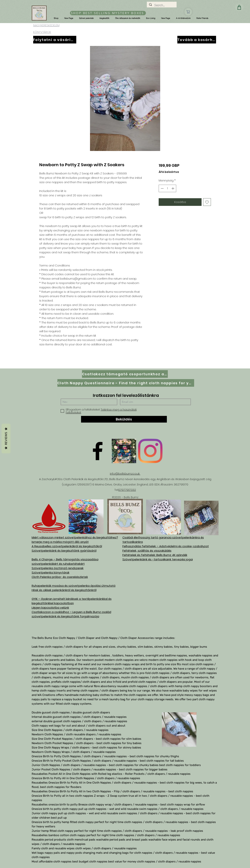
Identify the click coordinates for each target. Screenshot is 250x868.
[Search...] (161, 5)
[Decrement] (162, 188)
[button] (56, 18)
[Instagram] (150, 451)
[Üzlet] (188, 12)
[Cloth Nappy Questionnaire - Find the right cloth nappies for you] (126, 383)
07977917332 (127, 490)
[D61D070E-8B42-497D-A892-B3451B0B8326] (124, 451)
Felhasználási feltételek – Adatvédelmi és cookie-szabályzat (166, 546)
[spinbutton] (168, 188)
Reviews (6, 439)
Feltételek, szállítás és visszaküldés (147, 551)
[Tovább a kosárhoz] (197, 40)
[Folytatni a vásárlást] (55, 40)
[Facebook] (98, 451)
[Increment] (173, 188)
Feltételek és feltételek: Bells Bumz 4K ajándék (155, 555)
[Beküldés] (124, 419)
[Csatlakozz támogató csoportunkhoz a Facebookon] (125, 374)
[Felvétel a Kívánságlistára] (207, 202)
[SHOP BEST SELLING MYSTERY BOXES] (108, 13)
